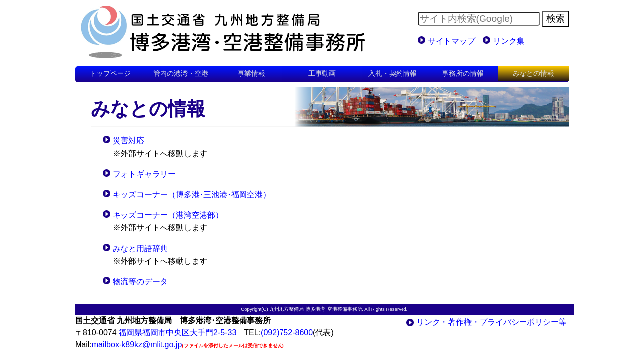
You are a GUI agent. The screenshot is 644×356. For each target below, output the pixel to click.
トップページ (110, 73)
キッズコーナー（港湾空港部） (168, 215)
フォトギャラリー (144, 174)
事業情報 (251, 73)
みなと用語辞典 (140, 248)
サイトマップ (451, 41)
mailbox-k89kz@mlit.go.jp (137, 344)
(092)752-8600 (287, 333)
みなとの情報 (533, 73)
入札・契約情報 (393, 73)
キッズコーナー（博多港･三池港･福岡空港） (192, 195)
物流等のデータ (140, 282)
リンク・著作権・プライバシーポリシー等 (491, 322)
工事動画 (322, 73)
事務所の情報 (463, 73)
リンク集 (509, 41)
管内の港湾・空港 (181, 73)
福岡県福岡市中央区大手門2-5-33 (177, 333)
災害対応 (128, 141)
